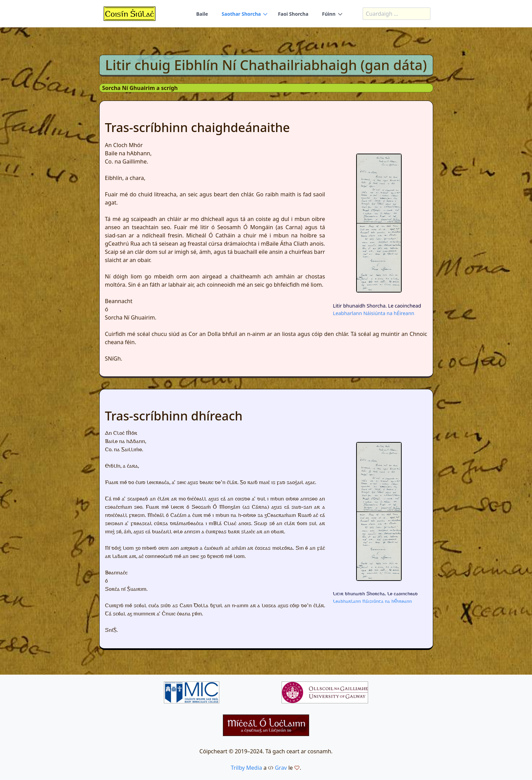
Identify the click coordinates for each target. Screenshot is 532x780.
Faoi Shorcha (293, 14)
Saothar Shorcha (241, 14)
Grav (281, 768)
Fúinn (329, 14)
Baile (202, 14)
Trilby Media (246, 768)
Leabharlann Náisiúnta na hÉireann (374, 313)
